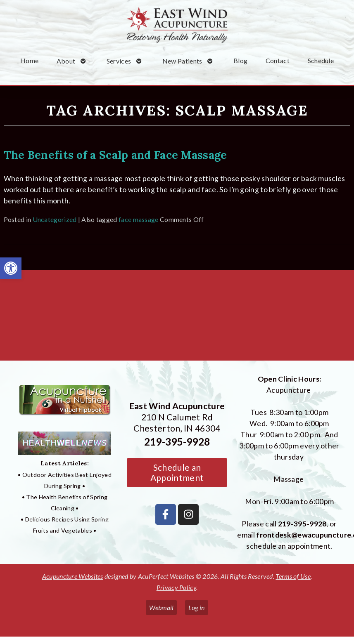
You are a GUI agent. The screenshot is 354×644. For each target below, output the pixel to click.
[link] (11, 268)
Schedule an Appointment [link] (177, 472)
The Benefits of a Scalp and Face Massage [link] (115, 155)
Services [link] (119, 61)
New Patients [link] (182, 61)
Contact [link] (278, 60)
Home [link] (29, 60)
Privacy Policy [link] (176, 587)
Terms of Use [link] (293, 576)
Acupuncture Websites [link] (73, 576)
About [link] (66, 61)
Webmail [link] (161, 607)
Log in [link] (197, 607)
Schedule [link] (321, 60)
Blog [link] (240, 60)
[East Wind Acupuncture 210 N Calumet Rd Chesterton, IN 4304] (177, 318)
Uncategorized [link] (55, 219)
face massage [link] (139, 219)
